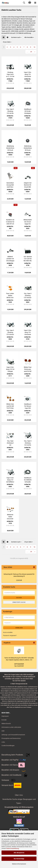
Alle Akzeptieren (19, 853)
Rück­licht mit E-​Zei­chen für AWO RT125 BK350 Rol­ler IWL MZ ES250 (10, 222)
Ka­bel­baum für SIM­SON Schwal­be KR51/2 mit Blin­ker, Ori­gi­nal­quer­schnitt (28, 480)
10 (34, 47)
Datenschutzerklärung (13, 848)
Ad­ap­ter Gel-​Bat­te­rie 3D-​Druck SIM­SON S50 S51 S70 (28, 185)
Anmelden (19, 628)
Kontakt (4, 720)
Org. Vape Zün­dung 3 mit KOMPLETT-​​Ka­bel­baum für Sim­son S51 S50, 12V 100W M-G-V (10, 443)
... (27, 52)
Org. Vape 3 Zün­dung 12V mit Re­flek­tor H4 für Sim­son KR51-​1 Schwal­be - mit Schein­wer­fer (28, 443)
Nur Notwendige (19, 859)
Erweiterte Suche (19, 602)
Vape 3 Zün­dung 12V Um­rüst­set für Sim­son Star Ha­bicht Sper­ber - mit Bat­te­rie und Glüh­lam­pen (28, 74)
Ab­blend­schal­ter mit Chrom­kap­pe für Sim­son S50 (10, 259)
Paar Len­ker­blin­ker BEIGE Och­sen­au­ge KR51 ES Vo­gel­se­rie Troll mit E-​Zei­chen (10, 296)
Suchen (19, 598)
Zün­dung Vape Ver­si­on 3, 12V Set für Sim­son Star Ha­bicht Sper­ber (10, 74)
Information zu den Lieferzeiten (11, 727)
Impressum (5, 716)
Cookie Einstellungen (8, 746)
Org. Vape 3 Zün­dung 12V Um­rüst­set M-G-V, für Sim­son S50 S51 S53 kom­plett (28, 296)
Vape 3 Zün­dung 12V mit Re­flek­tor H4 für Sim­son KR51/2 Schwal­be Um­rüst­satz (10, 480)
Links (3, 742)
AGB (3, 731)
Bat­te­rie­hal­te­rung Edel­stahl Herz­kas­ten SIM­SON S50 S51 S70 (10, 185)
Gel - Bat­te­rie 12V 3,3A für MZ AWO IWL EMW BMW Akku (28, 259)
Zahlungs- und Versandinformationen (13, 735)
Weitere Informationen (19, 864)
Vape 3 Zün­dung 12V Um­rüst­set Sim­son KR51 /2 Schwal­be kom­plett (28, 332)
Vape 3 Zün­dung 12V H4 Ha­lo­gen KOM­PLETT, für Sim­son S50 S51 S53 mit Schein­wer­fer (10, 369)
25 (31, 52)
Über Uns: (19, 795)
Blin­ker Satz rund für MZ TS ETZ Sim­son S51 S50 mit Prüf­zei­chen (10, 406)
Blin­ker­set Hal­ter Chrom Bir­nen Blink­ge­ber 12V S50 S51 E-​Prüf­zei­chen (10, 517)
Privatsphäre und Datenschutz (11, 738)
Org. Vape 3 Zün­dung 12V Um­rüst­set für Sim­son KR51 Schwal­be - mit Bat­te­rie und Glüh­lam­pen (10, 332)
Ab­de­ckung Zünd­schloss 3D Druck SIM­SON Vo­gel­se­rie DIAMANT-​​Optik (28, 148)
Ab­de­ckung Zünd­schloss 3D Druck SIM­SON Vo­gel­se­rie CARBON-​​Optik (10, 148)
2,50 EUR (19, 580)
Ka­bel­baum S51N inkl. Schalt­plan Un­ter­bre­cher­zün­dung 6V (28, 111)
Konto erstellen (8, 632)
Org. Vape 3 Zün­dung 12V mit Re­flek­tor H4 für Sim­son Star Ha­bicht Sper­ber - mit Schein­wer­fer (10, 111)
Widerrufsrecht (6, 724)
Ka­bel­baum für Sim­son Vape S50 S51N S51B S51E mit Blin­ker (28, 406)
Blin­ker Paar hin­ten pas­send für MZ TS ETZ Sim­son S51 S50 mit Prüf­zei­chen (28, 369)
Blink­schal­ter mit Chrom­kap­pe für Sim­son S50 (28, 222)
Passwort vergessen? (10, 635)
